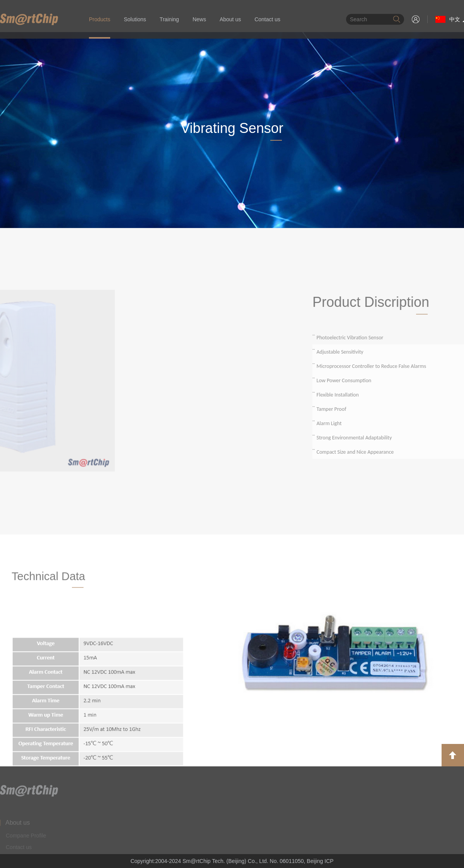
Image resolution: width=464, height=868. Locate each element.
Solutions (135, 19)
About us (230, 19)
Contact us (267, 19)
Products (100, 19)
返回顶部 (453, 755)
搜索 (397, 19)
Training (169, 19)
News (199, 19)
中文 (448, 19)
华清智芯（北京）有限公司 (29, 19)
